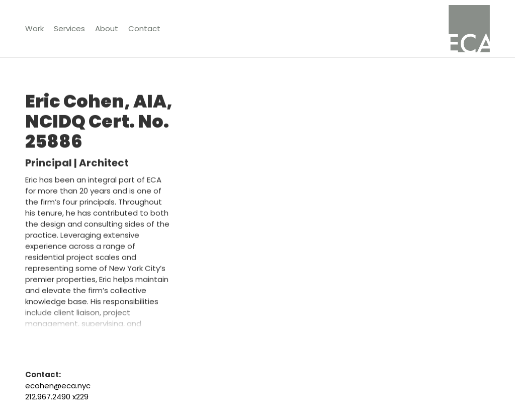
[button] (69, 29)
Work (34, 28)
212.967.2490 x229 (57, 397)
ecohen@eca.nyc (58, 386)
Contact (144, 28)
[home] (469, 29)
